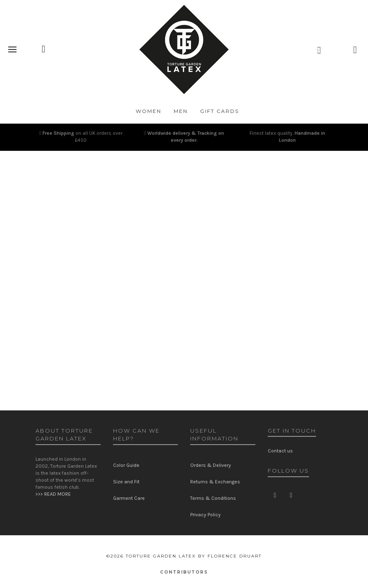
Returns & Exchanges (215, 482)
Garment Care (129, 498)
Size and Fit (126, 482)
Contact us (280, 451)
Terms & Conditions (213, 498)
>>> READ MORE (53, 494)
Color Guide (126, 465)
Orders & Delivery (211, 465)
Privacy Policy (205, 515)
